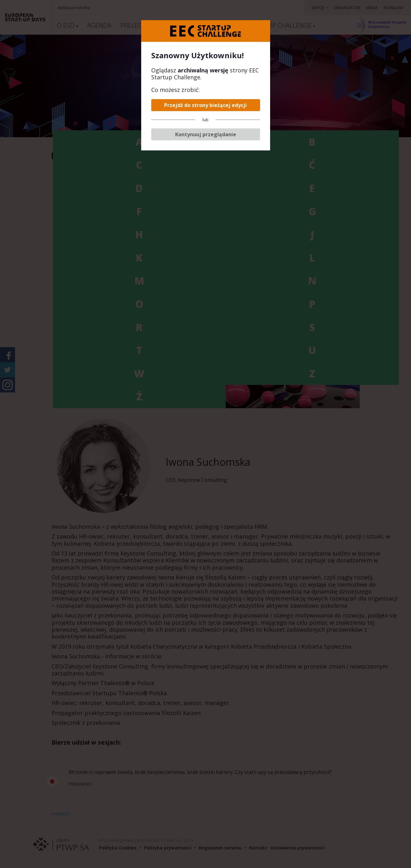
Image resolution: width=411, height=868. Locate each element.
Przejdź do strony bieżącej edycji (205, 105)
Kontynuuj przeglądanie (206, 134)
